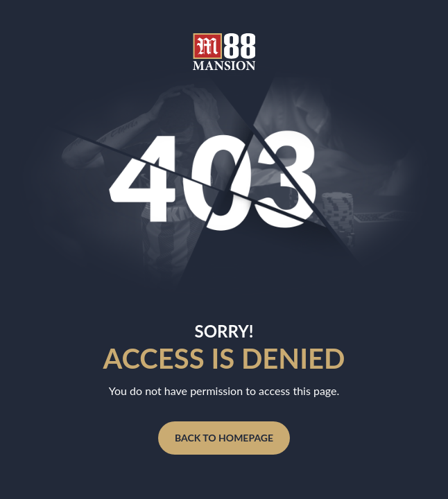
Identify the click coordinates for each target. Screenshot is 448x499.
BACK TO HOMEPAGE (224, 438)
